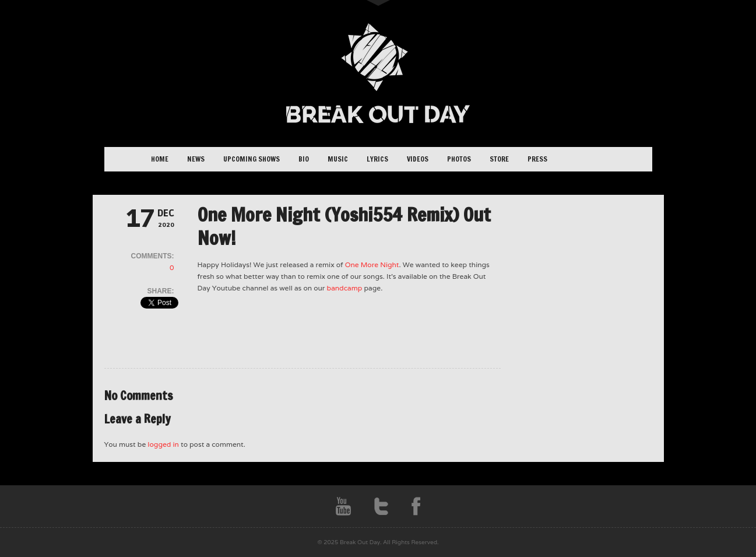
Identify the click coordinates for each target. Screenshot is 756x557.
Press (537, 159)
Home (160, 159)
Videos (418, 159)
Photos (459, 159)
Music (338, 159)
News (196, 159)
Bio (304, 159)
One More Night (372, 265)
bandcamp (345, 288)
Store (499, 159)
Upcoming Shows (252, 159)
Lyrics (377, 159)
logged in (163, 444)
